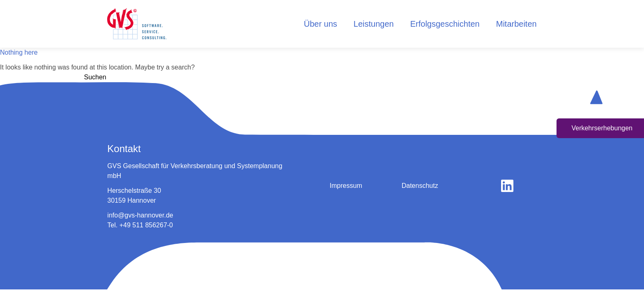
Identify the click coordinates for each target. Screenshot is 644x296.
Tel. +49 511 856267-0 (140, 225)
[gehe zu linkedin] (507, 186)
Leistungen (374, 24)
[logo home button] (137, 24)
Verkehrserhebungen (602, 128)
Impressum (346, 186)
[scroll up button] (596, 97)
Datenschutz (420, 186)
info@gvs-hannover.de (140, 215)
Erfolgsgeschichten (445, 24)
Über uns (321, 24)
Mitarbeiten (516, 24)
